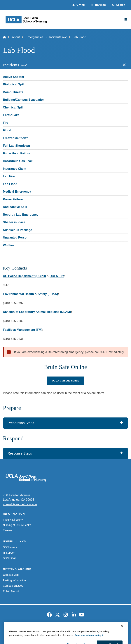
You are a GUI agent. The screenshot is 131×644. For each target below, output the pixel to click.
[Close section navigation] (124, 65)
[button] (98, 5)
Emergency (16, 630)
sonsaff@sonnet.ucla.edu (20, 504)
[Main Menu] (126, 19)
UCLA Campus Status (66, 381)
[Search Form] (119, 5)
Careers (8, 530)
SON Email (9, 558)
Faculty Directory (13, 520)
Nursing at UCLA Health (17, 525)
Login (118, 630)
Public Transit (11, 591)
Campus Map (11, 575)
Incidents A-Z (58, 37)
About (16, 37)
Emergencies (35, 37)
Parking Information (14, 580)
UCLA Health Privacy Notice (93, 630)
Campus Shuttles (13, 586)
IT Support (9, 553)
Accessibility (35, 630)
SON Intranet (11, 547)
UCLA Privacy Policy (60, 630)
